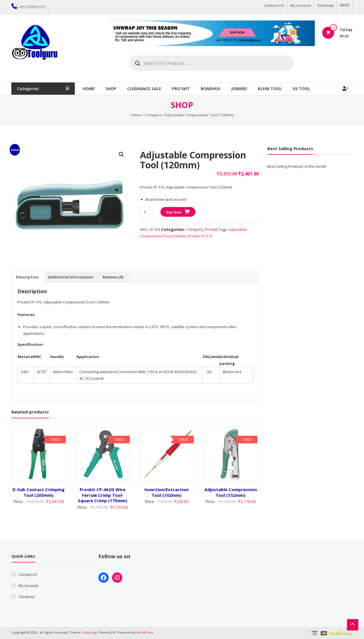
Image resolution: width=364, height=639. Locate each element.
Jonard (242, 89)
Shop (113, 89)
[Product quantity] (147, 212)
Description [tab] (27, 277)
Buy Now (174, 212)
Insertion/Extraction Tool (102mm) (167, 492)
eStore (87, 632)
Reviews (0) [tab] (113, 277)
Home (91, 89)
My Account (301, 5)
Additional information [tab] (71, 277)
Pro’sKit (184, 89)
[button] (121, 154)
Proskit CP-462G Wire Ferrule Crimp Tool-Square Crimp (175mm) (103, 495)
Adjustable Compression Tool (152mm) (231, 492)
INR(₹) (345, 5)
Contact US (274, 5)
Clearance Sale (147, 89)
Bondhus (213, 89)
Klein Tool (272, 89)
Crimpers (153, 115)
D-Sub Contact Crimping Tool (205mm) (39, 492)
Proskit (211, 229)
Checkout (325, 5)
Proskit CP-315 (200, 236)
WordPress (145, 632)
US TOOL (304, 89)
